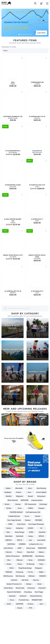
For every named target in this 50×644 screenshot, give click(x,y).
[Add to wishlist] (22, 58)
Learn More (41, 33)
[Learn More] (25, 23)
